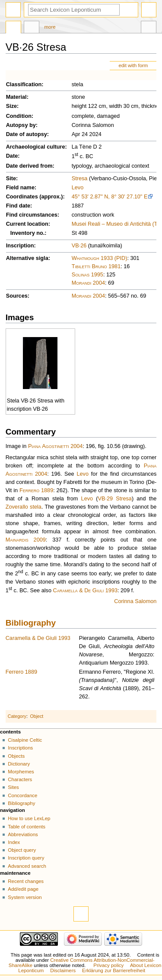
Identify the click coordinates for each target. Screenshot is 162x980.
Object (37, 716)
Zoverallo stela (24, 507)
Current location (27, 224)
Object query (22, 850)
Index (14, 842)
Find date (18, 206)
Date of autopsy (27, 134)
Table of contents (27, 827)
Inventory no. (28, 233)
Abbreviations (23, 834)
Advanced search (27, 866)
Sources (17, 296)
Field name (20, 188)
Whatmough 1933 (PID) (100, 258)
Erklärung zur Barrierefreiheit (114, 970)
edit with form (133, 65)
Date (12, 156)
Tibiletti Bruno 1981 (96, 266)
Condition (19, 116)
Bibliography (31, 623)
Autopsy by (21, 125)
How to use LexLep (29, 818)
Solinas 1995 (87, 275)
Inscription (20, 246)
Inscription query (26, 858)
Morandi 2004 (88, 283)
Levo (78, 188)
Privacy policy (108, 965)
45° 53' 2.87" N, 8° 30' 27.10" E (110, 197)
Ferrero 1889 (36, 490)
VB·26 (79, 246)
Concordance (22, 795)
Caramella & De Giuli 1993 (85, 591)
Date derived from (29, 166)
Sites (13, 787)
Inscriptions (20, 748)
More (50, 27)
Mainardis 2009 (26, 540)
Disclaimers (63, 970)
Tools (149, 28)
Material (16, 97)
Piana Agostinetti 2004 (56, 446)
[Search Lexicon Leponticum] (74, 10)
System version (25, 897)
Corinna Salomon (135, 601)
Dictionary (19, 764)
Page (13, 28)
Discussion (32, 28)
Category (17, 716)
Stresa (80, 178)
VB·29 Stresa (115, 499)
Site (11, 178)
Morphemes (21, 772)
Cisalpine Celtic (25, 740)
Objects (16, 756)
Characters (20, 779)
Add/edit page (23, 889)
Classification (24, 84)
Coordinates (22, 197)
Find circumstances (32, 215)
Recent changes (26, 881)
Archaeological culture (36, 147)
